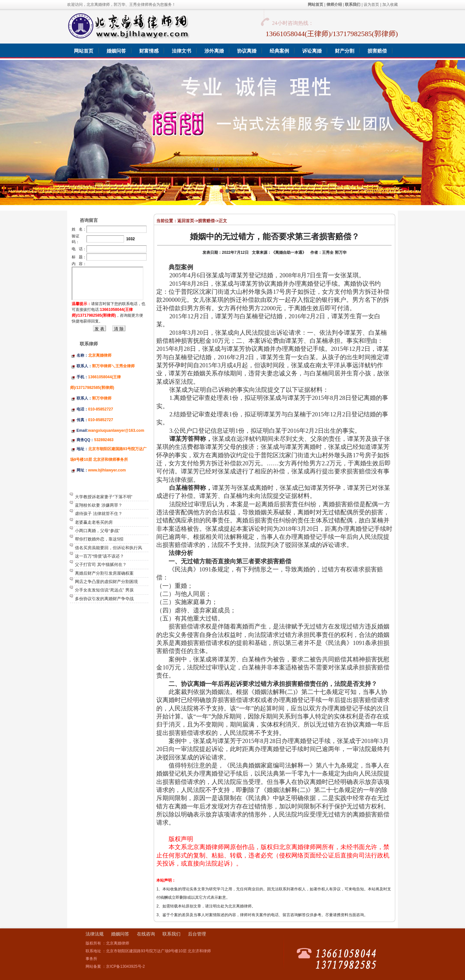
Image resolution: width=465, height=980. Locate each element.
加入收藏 (390, 5)
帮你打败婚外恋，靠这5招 (99, 539)
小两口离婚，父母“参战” (97, 531)
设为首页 (371, 5)
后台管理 (197, 934)
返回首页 (186, 221)
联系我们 (171, 934)
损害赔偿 (206, 221)
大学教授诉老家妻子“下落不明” (104, 497)
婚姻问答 (120, 934)
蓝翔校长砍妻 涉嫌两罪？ (99, 505)
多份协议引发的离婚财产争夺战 (104, 599)
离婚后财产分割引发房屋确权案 (104, 573)
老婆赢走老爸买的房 (94, 522)
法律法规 (95, 934)
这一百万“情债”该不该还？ (99, 556)
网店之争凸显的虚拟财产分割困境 (106, 582)
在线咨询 (146, 934)
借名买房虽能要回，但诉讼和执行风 (108, 548)
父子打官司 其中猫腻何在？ (101, 564)
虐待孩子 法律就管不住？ (99, 514)
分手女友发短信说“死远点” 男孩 (104, 590)
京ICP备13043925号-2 (125, 966)
